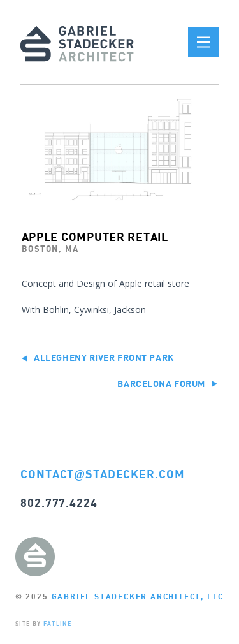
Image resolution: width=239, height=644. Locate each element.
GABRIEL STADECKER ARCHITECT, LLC (138, 596)
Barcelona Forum (167, 384)
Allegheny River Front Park (98, 357)
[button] (203, 42)
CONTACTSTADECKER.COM (103, 474)
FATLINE (57, 623)
